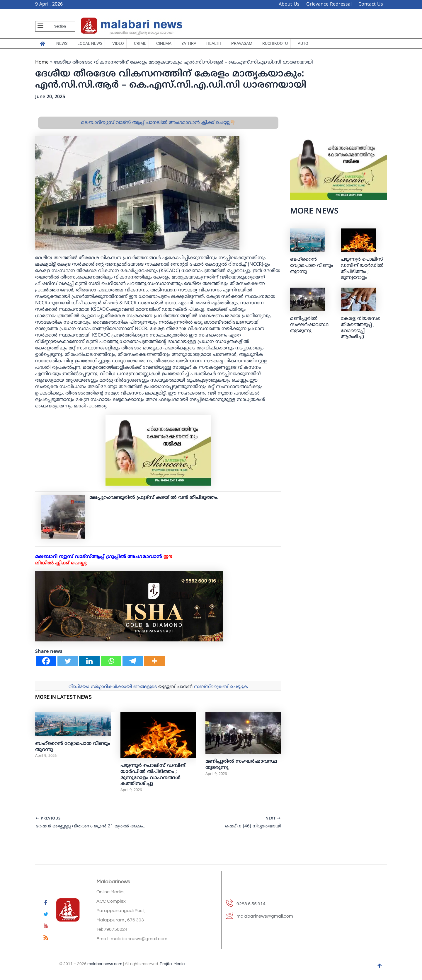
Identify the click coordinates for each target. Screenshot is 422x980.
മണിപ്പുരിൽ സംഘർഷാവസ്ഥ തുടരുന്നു (309, 329)
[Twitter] (68, 665)
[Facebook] (46, 665)
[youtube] (46, 927)
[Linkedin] (89, 665)
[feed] (46, 939)
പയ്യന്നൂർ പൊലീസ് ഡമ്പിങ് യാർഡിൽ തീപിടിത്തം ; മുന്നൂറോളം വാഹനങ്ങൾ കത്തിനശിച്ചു (153, 778)
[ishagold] (129, 610)
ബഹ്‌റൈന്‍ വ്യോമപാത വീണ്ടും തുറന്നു (312, 269)
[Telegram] (133, 665)
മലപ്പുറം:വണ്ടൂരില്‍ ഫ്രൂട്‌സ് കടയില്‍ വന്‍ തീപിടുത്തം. (154, 501)
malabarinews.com (105, 964)
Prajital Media (172, 964)
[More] (154, 665)
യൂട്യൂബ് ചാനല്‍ (175, 691)
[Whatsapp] (111, 665)
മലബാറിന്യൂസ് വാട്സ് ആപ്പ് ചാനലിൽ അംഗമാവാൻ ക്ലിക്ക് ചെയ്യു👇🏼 (158, 127)
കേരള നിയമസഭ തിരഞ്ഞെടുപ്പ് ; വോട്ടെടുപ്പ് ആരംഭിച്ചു (360, 332)
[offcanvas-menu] (40, 26)
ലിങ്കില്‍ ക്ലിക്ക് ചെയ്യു (61, 567)
